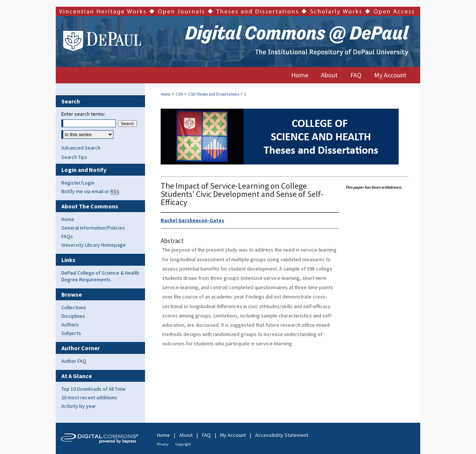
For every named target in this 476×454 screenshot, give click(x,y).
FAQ (206, 435)
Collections (74, 307)
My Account (233, 435)
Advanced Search (81, 148)
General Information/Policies (93, 228)
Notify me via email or (90, 191)
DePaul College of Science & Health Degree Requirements (100, 276)
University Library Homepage (94, 245)
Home (165, 94)
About (186, 435)
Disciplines (73, 316)
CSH (179, 94)
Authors (70, 324)
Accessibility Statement (282, 435)
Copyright (183, 444)
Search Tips (74, 157)
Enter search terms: (83, 114)
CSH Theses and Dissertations (214, 94)
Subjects (71, 333)
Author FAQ (74, 361)
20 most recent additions (89, 397)
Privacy (163, 444)
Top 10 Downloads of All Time (94, 389)
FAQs (67, 236)
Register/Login (78, 183)
